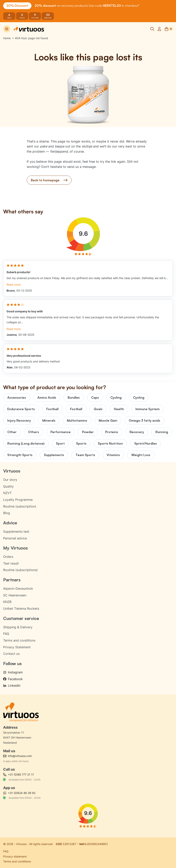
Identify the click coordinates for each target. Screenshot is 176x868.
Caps (95, 397)
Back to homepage (49, 180)
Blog (7, 513)
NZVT (7, 493)
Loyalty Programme (18, 500)
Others (34, 432)
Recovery (137, 432)
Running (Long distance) (26, 443)
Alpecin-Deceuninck (18, 588)
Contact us (11, 654)
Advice (10, 523)
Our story (10, 480)
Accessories (17, 397)
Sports (81, 443)
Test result (11, 563)
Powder (88, 432)
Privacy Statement (17, 647)
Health (119, 409)
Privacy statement (15, 856)
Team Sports (85, 455)
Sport (60, 443)
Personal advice (15, 538)
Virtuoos (12, 471)
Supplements (54, 455)
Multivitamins (77, 420)
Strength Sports (20, 455)
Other (12, 432)
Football (52, 409)
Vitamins (113, 455)
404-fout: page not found (31, 38)
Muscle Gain (108, 420)
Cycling (116, 397)
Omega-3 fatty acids (144, 420)
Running (162, 432)
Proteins (112, 432)
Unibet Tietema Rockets (21, 608)
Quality (8, 486)
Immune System (148, 409)
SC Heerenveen (15, 595)
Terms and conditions (19, 640)
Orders (8, 557)
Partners (12, 580)
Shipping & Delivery (18, 627)
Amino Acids (47, 397)
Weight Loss (141, 455)
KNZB (7, 602)
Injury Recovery (19, 420)
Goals (98, 409)
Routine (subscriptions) (20, 570)
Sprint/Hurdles (146, 443)
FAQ (6, 634)
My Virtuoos (16, 548)
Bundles (74, 397)
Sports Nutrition (110, 443)
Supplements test (16, 531)
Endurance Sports (21, 409)
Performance (61, 432)
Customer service (21, 618)
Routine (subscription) (20, 506)
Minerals (49, 420)
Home (7, 38)
